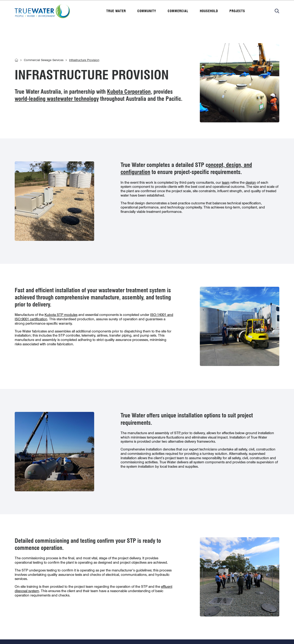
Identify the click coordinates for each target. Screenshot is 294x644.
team (226, 183)
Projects (237, 11)
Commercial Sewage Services (44, 60)
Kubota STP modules (61, 315)
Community (147, 11)
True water (116, 11)
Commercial (178, 11)
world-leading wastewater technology (57, 99)
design (251, 183)
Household (209, 11)
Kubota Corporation (129, 92)
